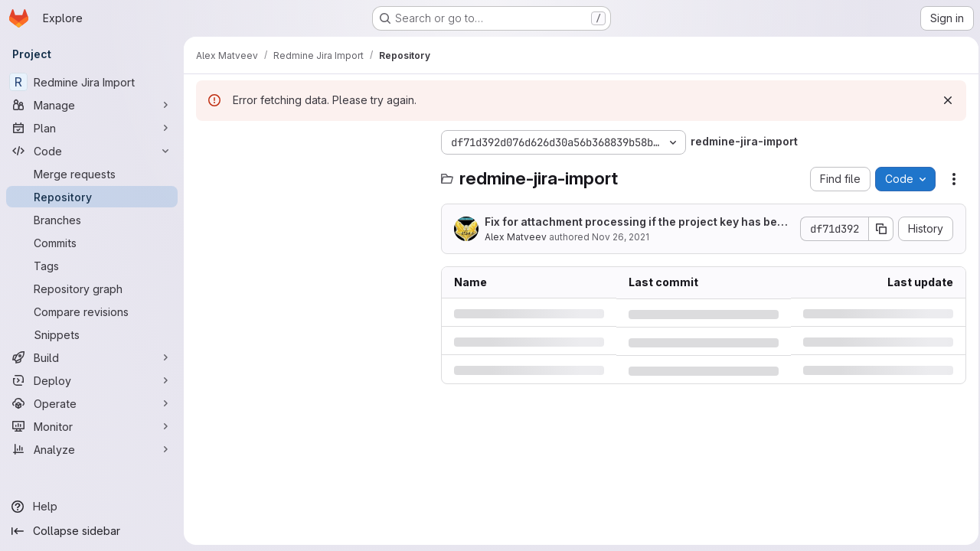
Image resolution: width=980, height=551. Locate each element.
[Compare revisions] (92, 311)
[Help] (92, 507)
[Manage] (92, 105)
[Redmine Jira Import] (92, 82)
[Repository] (92, 197)
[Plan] (92, 128)
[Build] (92, 357)
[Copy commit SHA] (877, 229)
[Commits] (92, 243)
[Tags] (92, 266)
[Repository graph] (92, 289)
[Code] (92, 151)
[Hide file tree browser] (208, 142)
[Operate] (92, 403)
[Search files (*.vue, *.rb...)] (311, 173)
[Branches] (92, 220)
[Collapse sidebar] (92, 531)
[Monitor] (92, 426)
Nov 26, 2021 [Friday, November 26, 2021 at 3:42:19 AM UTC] (621, 237)
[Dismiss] (943, 100)
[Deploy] (92, 380)
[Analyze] (92, 449)
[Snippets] (92, 334)
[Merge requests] (92, 174)
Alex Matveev (516, 237)
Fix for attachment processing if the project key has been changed (634, 222)
